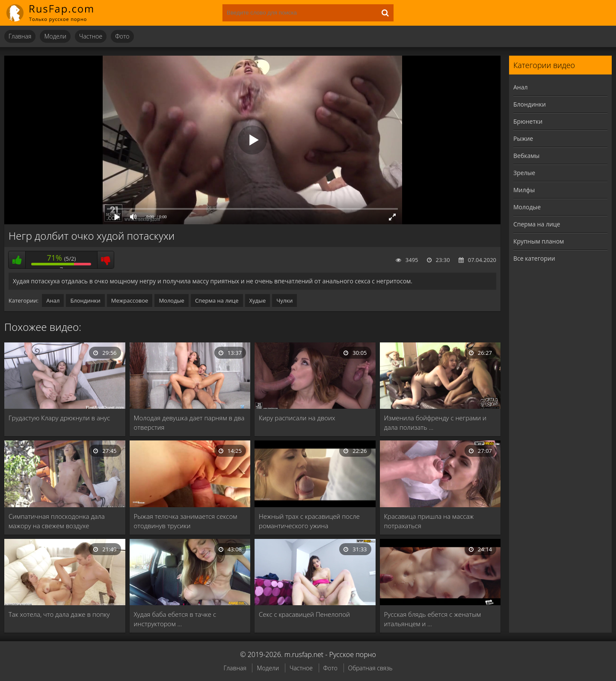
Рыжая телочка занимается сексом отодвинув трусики (186, 521)
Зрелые (524, 173)
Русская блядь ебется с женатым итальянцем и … (433, 619)
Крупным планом (539, 241)
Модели (55, 36)
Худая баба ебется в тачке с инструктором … (175, 619)
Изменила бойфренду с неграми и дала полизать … (435, 422)
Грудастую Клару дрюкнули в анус (59, 418)
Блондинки (85, 300)
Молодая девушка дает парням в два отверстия (189, 422)
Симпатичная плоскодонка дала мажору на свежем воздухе (57, 521)
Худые (258, 300)
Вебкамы (526, 156)
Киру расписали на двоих (297, 418)
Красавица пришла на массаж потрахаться (429, 521)
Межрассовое (130, 300)
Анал (53, 300)
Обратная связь (370, 668)
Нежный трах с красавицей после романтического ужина (309, 521)
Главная (20, 36)
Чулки (284, 300)
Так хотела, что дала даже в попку (59, 614)
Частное (91, 36)
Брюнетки (528, 121)
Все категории (534, 258)
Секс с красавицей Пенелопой (304, 614)
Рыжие (523, 138)
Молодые (172, 300)
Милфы (524, 190)
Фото (122, 36)
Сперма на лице (217, 300)
